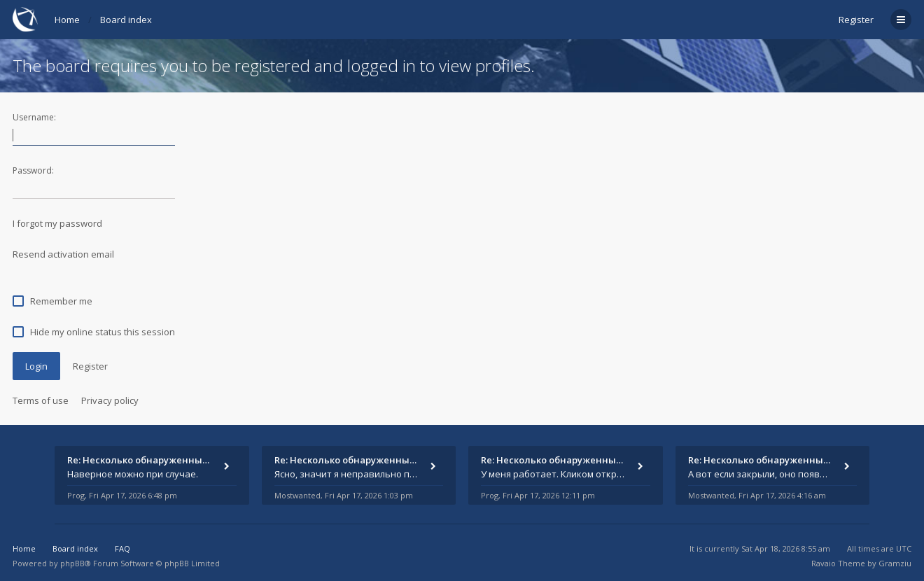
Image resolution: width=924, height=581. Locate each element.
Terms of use (41, 400)
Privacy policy (110, 400)
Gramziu (895, 563)
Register (856, 20)
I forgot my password (57, 223)
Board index (126, 20)
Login (36, 366)
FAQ (122, 548)
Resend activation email (63, 254)
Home (67, 20)
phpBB (72, 563)
